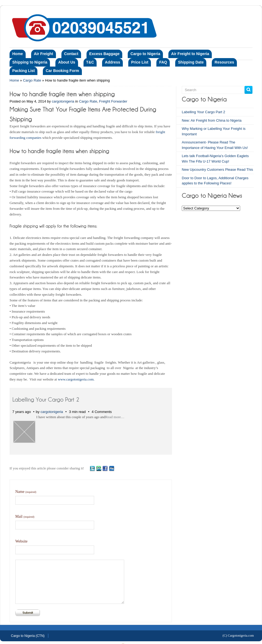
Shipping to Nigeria (30, 62)
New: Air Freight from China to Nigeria (212, 120)
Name (26, 492)
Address (112, 62)
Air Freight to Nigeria (190, 54)
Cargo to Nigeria (145, 54)
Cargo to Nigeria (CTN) (28, 636)
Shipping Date (191, 62)
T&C (90, 62)
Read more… (115, 417)
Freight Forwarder (113, 101)
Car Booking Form (62, 71)
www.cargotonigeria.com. (76, 379)
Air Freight (44, 54)
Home (18, 54)
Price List (140, 62)
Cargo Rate (32, 80)
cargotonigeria (63, 101)
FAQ (163, 62)
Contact (71, 54)
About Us (67, 62)
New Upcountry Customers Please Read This (217, 170)
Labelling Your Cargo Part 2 (203, 112)
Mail (25, 516)
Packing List (23, 71)
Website (21, 541)
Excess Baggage (104, 54)
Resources (224, 62)
